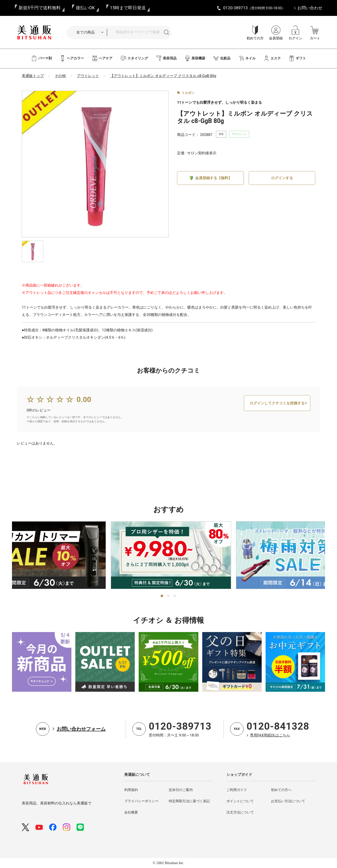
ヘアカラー (72, 58)
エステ (272, 58)
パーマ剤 (41, 58)
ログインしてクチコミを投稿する (277, 418)
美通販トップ (33, 76)
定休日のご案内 (181, 790)
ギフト (297, 58)
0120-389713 (180, 726)
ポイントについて (240, 801)
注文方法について (240, 812)
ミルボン (188, 93)
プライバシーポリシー (141, 801)
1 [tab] (162, 596)
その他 (60, 76)
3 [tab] (175, 596)
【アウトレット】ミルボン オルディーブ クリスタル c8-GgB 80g (163, 76)
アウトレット (88, 76)
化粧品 (222, 58)
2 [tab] (168, 596)
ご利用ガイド (237, 790)
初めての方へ (281, 790)
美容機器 (195, 58)
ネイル (247, 58)
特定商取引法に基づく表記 (189, 801)
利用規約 (131, 790)
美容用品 (166, 58)
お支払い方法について (288, 801)
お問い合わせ (310, 8)
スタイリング (134, 58)
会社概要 (131, 812)
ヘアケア (102, 58)
